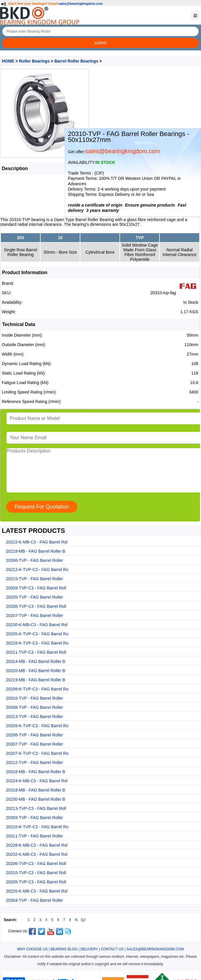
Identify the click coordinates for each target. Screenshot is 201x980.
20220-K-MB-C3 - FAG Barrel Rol (37, 891)
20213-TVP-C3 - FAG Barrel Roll (36, 808)
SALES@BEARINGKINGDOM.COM (155, 949)
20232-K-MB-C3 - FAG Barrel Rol (37, 854)
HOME (8, 61)
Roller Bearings (34, 61)
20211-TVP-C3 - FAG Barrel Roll (36, 652)
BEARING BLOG (64, 949)
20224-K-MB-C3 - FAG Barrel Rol (37, 781)
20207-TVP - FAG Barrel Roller (35, 616)
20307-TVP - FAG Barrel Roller (35, 744)
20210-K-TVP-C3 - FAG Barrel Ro (37, 827)
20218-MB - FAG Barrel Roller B (36, 551)
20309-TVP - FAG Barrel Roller (35, 818)
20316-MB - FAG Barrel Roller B (36, 772)
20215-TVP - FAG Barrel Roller (35, 579)
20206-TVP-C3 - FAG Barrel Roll (36, 864)
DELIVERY (89, 949)
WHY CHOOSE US (32, 949)
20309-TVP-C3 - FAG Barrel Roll (36, 588)
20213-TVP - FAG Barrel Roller (35, 717)
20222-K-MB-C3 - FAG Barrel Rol (37, 542)
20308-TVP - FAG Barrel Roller (35, 707)
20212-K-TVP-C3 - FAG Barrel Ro (37, 570)
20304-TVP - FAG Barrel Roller (35, 900)
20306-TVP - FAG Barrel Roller (35, 560)
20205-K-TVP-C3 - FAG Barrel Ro (37, 634)
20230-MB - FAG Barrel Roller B (36, 799)
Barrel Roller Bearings (76, 61)
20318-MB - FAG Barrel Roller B (36, 790)
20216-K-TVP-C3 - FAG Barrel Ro (37, 643)
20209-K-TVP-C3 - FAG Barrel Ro (37, 726)
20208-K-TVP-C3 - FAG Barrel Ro (37, 689)
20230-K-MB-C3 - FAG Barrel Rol (37, 625)
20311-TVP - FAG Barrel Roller (35, 836)
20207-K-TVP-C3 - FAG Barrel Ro (37, 753)
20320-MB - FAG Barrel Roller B (36, 671)
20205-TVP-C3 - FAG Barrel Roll (36, 882)
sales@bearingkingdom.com (81, 4)
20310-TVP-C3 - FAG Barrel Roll (36, 873)
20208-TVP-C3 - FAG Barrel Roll (36, 606)
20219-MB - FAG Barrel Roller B (36, 680)
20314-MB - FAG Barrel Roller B (36, 661)
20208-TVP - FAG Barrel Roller (35, 735)
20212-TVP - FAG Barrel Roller (35, 762)
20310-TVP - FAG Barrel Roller (35, 698)
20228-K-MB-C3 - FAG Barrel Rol (37, 845)
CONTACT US (112, 949)
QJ (83, 920)
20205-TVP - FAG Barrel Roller (35, 597)
